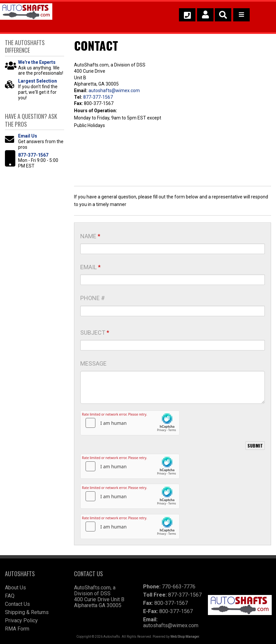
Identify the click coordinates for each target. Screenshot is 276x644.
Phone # (93, 298)
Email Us (28, 136)
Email (90, 267)
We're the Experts (37, 62)
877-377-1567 (98, 97)
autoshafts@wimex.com (114, 90)
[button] (223, 15)
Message (93, 363)
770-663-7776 (179, 587)
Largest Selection (38, 81)
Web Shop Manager (185, 637)
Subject (95, 333)
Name (90, 236)
